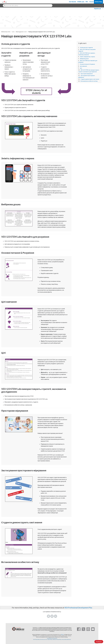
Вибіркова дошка (84, 59)
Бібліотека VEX (6, 32)
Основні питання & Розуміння (87, 64)
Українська (97, 9)
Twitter (52, 616)
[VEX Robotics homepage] (4, 2)
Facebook (49, 616)
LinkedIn (55, 616)
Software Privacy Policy (57, 639)
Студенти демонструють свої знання (90, 79)
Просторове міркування (87, 74)
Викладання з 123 (21, 32)
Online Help (98, 2)
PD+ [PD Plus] (87, 2)
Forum (91, 2)
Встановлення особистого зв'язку (89, 81)
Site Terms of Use (44, 639)
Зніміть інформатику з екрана (87, 57)
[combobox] (28, 6)
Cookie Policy (50, 639)
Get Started (72, 2)
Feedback (99, 642)
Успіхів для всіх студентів (86, 47)
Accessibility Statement (66, 639)
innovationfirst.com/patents (52, 638)
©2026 (62, 635)
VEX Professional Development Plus (78, 608)
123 (13, 32)
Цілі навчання (83, 66)
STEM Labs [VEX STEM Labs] (81, 2)
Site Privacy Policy (36, 639)
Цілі (81, 68)
